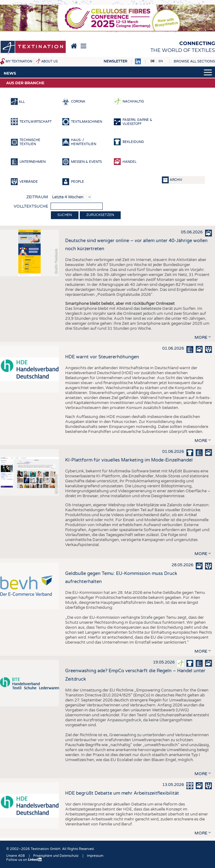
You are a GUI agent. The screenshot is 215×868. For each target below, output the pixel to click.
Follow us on (24, 860)
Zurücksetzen (100, 215)
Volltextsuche (31, 206)
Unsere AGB (16, 856)
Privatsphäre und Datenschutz (56, 856)
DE (152, 61)
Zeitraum (37, 197)
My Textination (19, 62)
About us (49, 62)
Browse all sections (194, 61)
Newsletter (115, 61)
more (201, 338)
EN (161, 61)
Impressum (95, 856)
